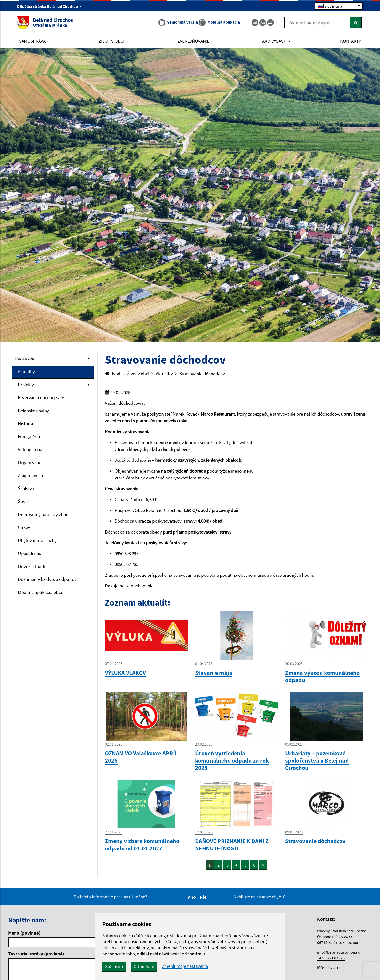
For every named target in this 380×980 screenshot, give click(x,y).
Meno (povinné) (24, 933)
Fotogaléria (29, 436)
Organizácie (30, 462)
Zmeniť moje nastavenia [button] (185, 966)
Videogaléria (30, 449)
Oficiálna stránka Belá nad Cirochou (49, 6)
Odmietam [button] (144, 966)
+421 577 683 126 (331, 958)
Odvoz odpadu (32, 566)
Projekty (26, 385)
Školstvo (26, 488)
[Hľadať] (356, 23)
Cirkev (24, 527)
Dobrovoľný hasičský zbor (43, 514)
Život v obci (25, 359)
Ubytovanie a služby (37, 540)
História (26, 423)
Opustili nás (29, 553)
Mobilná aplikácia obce (40, 592)
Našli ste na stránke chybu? (260, 897)
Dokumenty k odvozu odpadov (47, 579)
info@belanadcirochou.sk (338, 952)
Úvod (113, 374)
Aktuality (26, 371)
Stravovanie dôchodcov (202, 374)
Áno (193, 897)
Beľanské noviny (33, 411)
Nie (204, 897)
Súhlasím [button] (114, 966)
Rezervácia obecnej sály (41, 397)
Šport (23, 501)
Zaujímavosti (31, 475)
